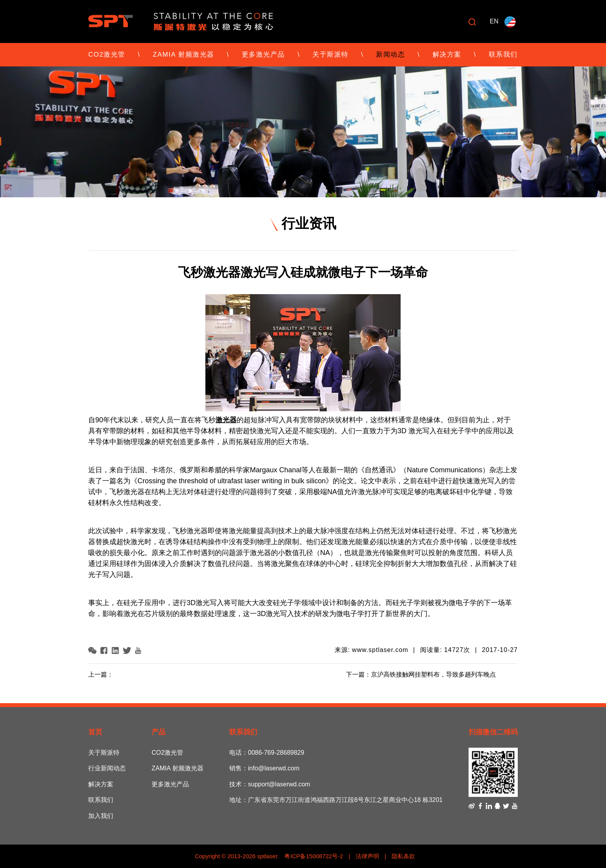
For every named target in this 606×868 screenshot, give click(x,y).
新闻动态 (390, 54)
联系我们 (503, 54)
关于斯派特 (331, 54)
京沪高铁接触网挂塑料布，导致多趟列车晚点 (433, 674)
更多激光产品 (263, 54)
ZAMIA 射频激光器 (183, 54)
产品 (159, 732)
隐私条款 (403, 856)
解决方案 (447, 54)
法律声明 (367, 856)
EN (494, 21)
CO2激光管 (107, 54)
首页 (95, 732)
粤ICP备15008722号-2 (313, 856)
